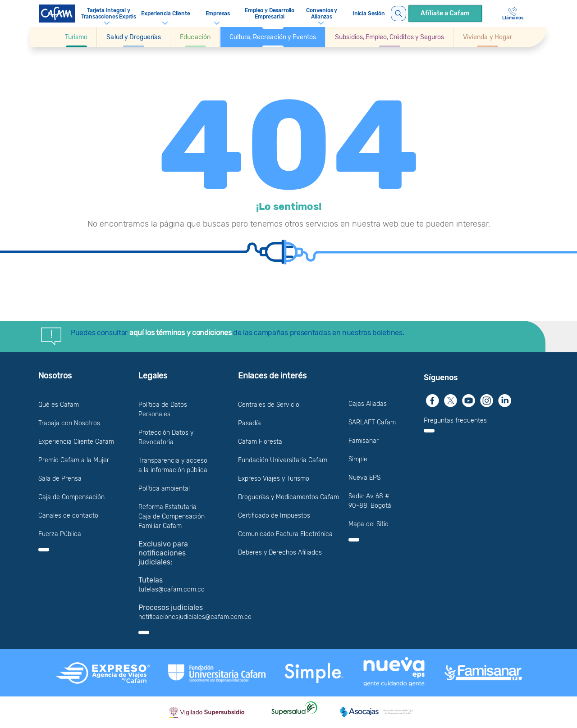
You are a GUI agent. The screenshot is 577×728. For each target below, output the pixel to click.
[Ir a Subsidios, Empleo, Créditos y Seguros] (389, 37)
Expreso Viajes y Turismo (274, 479)
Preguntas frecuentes (455, 421)
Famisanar (364, 441)
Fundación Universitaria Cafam (283, 460)
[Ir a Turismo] (76, 37)
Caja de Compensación (71, 497)
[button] (76, 37)
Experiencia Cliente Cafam (76, 442)
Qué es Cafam (59, 405)
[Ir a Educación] (195, 37)
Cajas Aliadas (368, 404)
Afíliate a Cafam (445, 13)
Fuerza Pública (60, 534)
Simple (358, 459)
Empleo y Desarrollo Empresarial (270, 14)
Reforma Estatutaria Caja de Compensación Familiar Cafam (172, 516)
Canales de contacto (68, 516)
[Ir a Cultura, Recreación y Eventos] (273, 37)
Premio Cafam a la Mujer (74, 460)
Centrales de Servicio (269, 405)
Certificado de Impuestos (274, 516)
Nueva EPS (364, 478)
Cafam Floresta (260, 442)
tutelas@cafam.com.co (172, 589)
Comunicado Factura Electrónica (285, 534)
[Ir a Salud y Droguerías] (134, 37)
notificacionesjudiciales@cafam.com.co (195, 617)
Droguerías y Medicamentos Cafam (288, 497)
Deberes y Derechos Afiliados (280, 553)
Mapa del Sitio (369, 524)
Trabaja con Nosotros (69, 423)
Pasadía (250, 423)
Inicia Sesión (369, 14)
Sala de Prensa (60, 479)
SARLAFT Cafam (372, 422)
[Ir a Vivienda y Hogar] (488, 37)
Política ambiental (164, 489)
